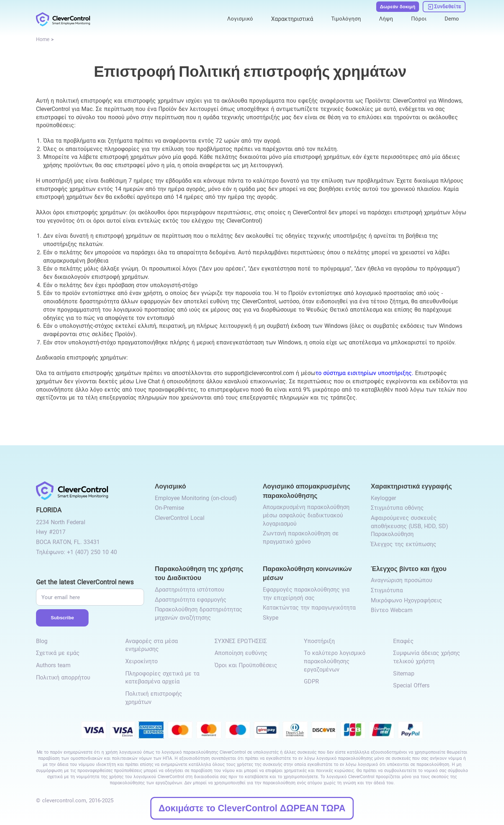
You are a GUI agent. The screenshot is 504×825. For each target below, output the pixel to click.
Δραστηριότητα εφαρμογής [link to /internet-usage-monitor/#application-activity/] (191, 600)
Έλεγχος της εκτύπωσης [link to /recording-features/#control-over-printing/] (404, 544)
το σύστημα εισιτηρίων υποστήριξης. (364, 373)
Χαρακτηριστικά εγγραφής (411, 486)
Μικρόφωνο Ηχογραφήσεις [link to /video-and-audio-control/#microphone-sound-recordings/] (406, 600)
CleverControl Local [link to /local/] (180, 518)
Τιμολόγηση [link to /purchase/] (345, 19)
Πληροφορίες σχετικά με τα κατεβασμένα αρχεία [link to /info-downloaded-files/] (162, 678)
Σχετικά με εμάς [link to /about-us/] (58, 653)
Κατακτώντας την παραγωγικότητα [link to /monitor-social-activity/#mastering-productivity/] (309, 608)
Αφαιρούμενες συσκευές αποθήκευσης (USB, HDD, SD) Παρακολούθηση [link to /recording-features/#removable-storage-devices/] (409, 526)
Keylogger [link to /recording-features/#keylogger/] (383, 498)
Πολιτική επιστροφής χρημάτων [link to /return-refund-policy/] (154, 698)
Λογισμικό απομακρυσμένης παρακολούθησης (307, 490)
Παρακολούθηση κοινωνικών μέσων (307, 573)
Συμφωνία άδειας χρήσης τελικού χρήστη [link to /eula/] (427, 657)
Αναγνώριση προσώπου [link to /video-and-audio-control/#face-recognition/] (402, 580)
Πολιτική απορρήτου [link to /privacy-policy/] (63, 677)
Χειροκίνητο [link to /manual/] (141, 661)
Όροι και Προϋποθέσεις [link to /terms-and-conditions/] (246, 665)
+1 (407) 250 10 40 (92, 552)
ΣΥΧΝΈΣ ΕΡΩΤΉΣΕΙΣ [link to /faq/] (241, 641)
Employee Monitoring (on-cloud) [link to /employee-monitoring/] (196, 498)
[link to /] (63, 19)
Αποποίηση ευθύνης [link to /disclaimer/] (241, 653)
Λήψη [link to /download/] (385, 19)
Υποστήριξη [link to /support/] (319, 641)
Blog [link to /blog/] (42, 641)
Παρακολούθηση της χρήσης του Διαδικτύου (199, 573)
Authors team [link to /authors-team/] (53, 665)
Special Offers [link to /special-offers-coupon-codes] (411, 685)
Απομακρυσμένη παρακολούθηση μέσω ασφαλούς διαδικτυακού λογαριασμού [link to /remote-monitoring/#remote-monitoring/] (306, 515)
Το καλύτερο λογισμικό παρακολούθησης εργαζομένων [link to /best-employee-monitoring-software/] (335, 661)
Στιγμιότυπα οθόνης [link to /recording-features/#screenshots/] (397, 508)
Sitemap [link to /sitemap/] (404, 674)
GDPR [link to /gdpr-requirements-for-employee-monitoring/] (311, 681)
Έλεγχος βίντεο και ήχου (409, 568)
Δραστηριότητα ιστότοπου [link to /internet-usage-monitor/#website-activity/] (190, 590)
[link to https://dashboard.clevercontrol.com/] (444, 6)
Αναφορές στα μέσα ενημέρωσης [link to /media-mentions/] (152, 645)
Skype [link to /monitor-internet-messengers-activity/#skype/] (271, 618)
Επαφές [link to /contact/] (403, 641)
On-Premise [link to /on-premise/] (169, 508)
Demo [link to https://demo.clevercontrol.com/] (451, 19)
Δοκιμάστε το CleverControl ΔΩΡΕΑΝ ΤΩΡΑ (252, 808)
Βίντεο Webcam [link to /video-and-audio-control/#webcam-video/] (392, 610)
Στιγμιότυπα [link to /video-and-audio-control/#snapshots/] (387, 590)
